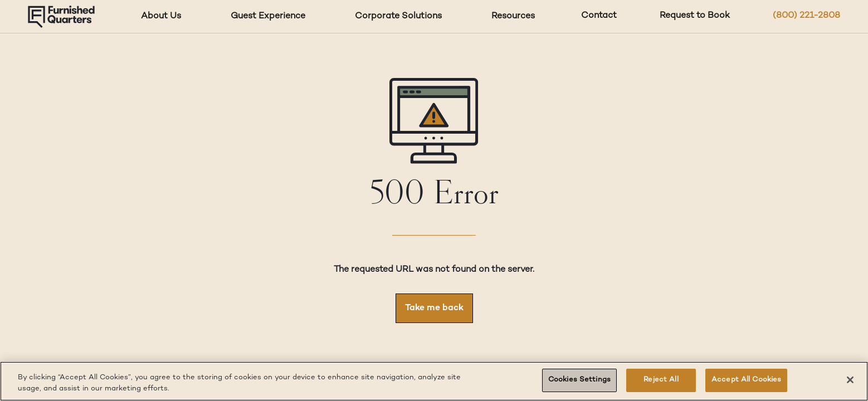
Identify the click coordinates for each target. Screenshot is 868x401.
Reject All (661, 380)
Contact (599, 16)
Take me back (434, 308)
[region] (434, 381)
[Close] (850, 380)
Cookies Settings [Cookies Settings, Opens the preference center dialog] (579, 380)
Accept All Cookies (746, 380)
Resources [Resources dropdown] (513, 16)
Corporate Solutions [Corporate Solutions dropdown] (398, 16)
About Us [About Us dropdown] (161, 16)
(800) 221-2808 (806, 16)
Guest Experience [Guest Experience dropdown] (268, 16)
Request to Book (695, 16)
